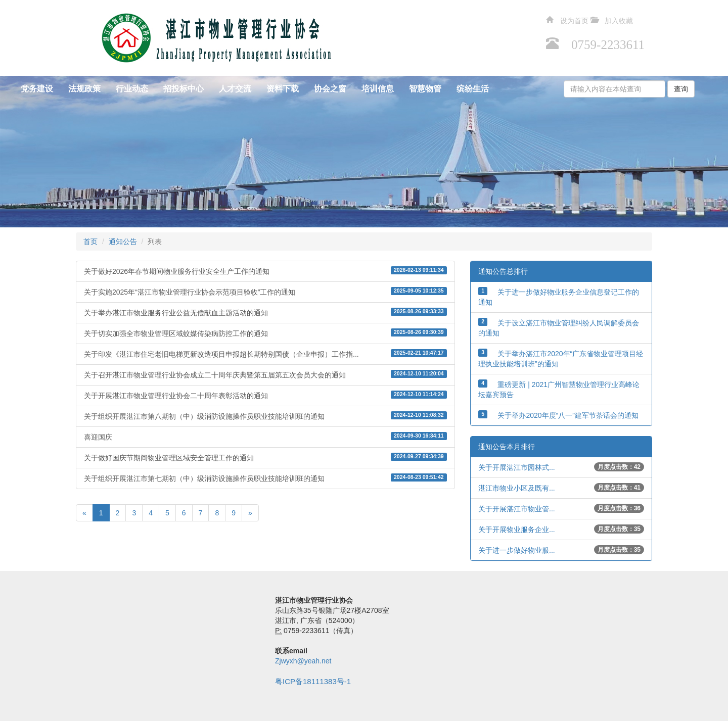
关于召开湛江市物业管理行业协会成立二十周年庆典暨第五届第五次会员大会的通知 (265, 374)
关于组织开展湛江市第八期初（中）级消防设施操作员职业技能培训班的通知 (265, 416)
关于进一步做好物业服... (517, 550)
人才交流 (235, 89)
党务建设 (37, 89)
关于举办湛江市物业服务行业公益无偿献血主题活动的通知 (265, 312)
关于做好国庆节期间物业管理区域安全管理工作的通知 (265, 457)
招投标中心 (184, 89)
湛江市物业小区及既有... (517, 488)
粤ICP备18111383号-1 (313, 681)
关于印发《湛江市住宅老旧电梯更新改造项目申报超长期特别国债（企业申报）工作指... (265, 354)
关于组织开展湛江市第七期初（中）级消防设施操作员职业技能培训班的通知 (265, 478)
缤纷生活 (473, 89)
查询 (681, 89)
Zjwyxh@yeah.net (303, 661)
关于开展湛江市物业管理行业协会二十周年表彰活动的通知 (265, 395)
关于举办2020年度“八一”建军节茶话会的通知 (568, 415)
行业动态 (132, 89)
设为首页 (574, 20)
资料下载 (283, 89)
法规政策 (84, 89)
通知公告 (123, 242)
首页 (90, 242)
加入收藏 (619, 20)
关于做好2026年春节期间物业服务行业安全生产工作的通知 (265, 271)
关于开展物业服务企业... (517, 530)
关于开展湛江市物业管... (517, 509)
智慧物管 (425, 89)
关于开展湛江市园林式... (517, 467)
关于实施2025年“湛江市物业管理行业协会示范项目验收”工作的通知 (265, 292)
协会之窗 (330, 89)
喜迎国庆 (265, 437)
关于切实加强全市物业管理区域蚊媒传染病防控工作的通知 (265, 333)
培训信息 (378, 89)
